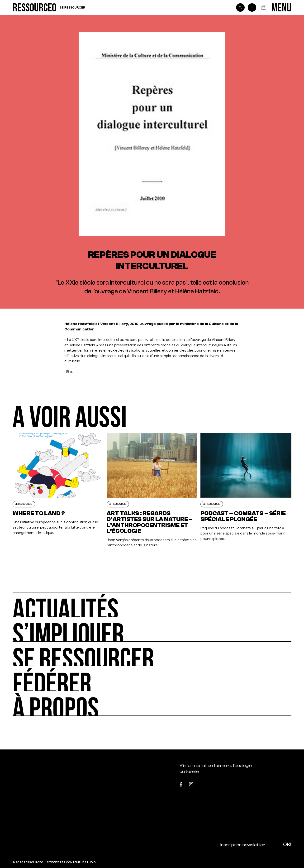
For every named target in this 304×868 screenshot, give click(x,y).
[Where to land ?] (58, 490)
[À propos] (152, 703)
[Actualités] (152, 605)
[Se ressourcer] (152, 654)
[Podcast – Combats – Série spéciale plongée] (246, 490)
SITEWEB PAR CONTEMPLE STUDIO (71, 862)
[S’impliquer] (152, 629)
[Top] (272, 782)
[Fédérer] (152, 679)
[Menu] (281, 7)
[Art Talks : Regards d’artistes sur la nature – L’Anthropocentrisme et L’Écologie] (152, 490)
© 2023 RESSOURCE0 (28, 862)
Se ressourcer (73, 7)
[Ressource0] (35, 7)
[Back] (252, 8)
